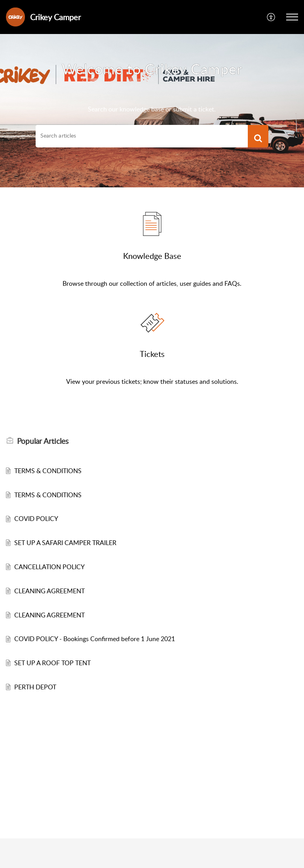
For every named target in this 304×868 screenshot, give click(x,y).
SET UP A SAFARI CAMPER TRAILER (65, 543)
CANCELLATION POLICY (49, 567)
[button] (271, 17)
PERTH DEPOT (35, 687)
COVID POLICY (36, 519)
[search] (142, 136)
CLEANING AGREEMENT (49, 591)
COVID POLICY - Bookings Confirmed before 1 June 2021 (95, 639)
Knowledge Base (152, 256)
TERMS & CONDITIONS (48, 471)
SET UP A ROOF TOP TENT (52, 663)
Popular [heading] (43, 441)
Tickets (152, 354)
